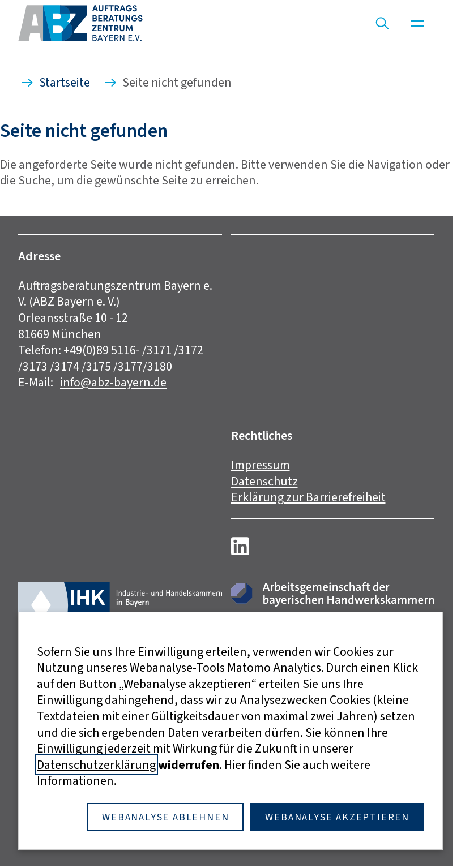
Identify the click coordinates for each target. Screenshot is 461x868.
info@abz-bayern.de (113, 382)
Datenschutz (264, 481)
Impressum (261, 465)
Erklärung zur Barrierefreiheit (308, 497)
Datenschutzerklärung (96, 765)
